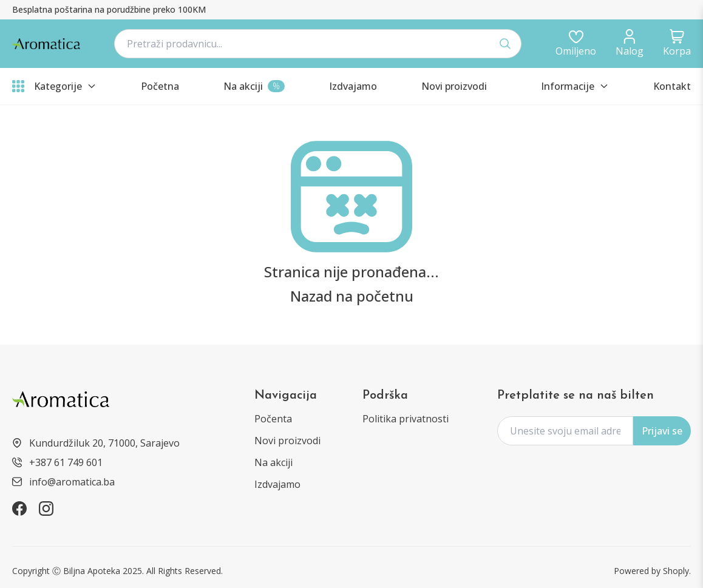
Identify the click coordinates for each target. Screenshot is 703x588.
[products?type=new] (454, 86)
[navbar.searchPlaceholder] (318, 44)
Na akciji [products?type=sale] (273, 462)
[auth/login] (576, 44)
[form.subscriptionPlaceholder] (565, 431)
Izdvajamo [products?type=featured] (277, 484)
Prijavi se (662, 431)
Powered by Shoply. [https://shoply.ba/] (652, 571)
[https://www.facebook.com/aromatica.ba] (19, 509)
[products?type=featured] (353, 86)
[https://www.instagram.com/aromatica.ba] (46, 509)
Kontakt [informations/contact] (672, 86)
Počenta (273, 419)
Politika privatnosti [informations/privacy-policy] (406, 419)
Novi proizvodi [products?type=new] (287, 441)
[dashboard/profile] (630, 44)
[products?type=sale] (254, 86)
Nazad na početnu (352, 296)
